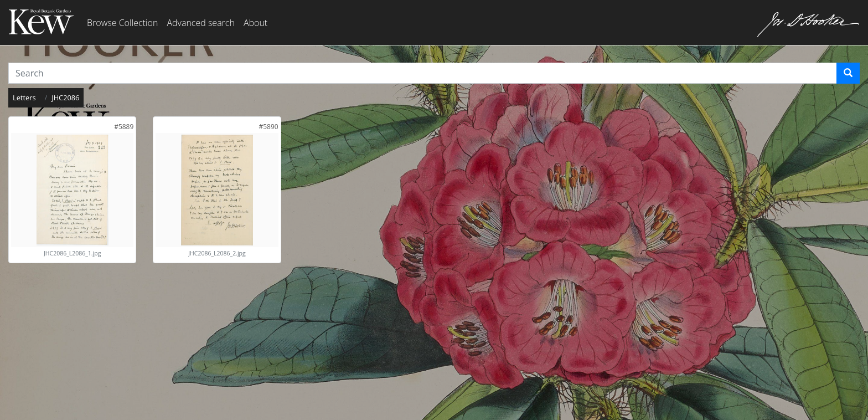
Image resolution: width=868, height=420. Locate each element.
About (255, 23)
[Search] (848, 73)
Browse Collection (122, 23)
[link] (124, 127)
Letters (24, 98)
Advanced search (200, 23)
